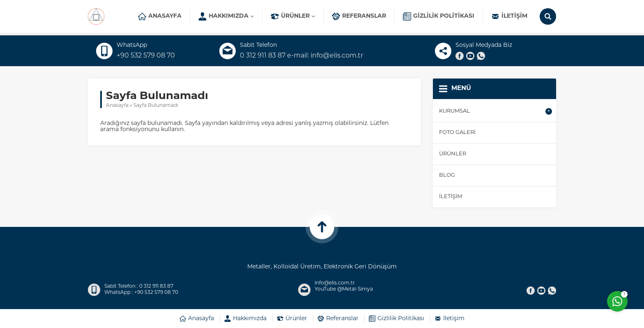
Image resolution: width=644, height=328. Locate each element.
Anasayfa (117, 106)
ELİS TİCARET (322, 255)
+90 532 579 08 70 (146, 56)
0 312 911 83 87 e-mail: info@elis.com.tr (301, 56)
